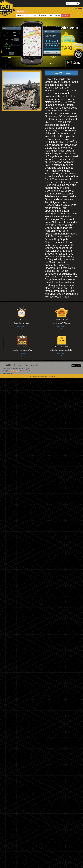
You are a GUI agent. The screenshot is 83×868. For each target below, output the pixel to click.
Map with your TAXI (65, 30)
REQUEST (31, 15)
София (21, 12)
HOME (21, 15)
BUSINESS (55, 15)
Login (65, 15)
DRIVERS (43, 15)
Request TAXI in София (61, 73)
